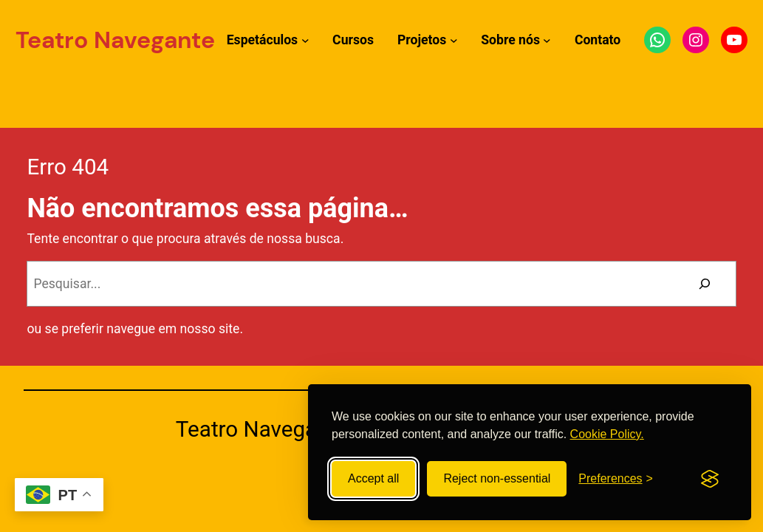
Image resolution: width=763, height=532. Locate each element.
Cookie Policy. (607, 434)
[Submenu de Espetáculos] (305, 40)
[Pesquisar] (705, 284)
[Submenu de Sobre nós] (547, 40)
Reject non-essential (497, 478)
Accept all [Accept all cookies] (373, 478)
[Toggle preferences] (616, 479)
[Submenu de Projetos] (454, 40)
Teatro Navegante (115, 40)
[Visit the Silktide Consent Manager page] (710, 479)
